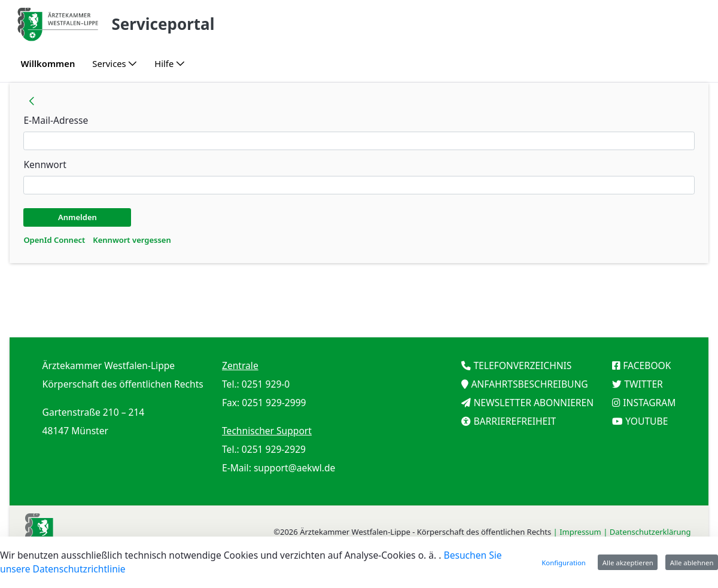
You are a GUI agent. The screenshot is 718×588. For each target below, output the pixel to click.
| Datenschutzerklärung (648, 532)
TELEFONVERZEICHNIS (522, 365)
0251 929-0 (266, 384)
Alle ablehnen (692, 563)
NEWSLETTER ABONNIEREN (533, 403)
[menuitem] (48, 64)
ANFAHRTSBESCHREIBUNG (529, 384)
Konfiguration (564, 563)
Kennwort (45, 164)
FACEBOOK (647, 365)
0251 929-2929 (274, 449)
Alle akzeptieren (628, 563)
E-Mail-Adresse (56, 120)
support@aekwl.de (295, 468)
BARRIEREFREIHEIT (515, 421)
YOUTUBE (646, 421)
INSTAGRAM (649, 403)
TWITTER (643, 384)
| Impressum (579, 532)
